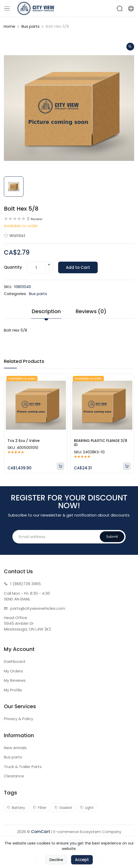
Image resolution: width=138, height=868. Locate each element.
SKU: (8, 287)
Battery (16, 808)
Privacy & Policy (18, 719)
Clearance (14, 776)
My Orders (13, 671)
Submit (112, 537)
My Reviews (15, 680)
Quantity (13, 267)
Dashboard (14, 661)
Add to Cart (78, 267)
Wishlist (15, 236)
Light (87, 808)
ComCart (41, 832)
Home (9, 26)
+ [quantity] (49, 265)
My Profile (13, 690)
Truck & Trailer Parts (23, 767)
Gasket (63, 808)
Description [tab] (46, 311)
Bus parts (30, 26)
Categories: (15, 294)
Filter (40, 808)
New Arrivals (15, 748)
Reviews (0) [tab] (91, 311)
